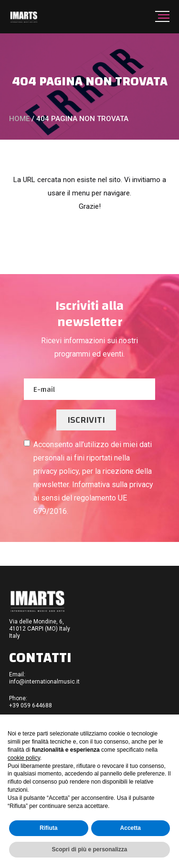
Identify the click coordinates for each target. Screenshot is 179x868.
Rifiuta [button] (48, 828)
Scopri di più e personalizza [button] (89, 849)
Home (19, 119)
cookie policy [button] (24, 758)
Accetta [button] (131, 828)
